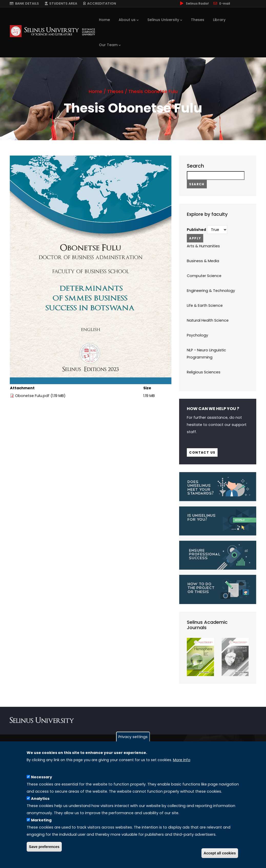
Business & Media (203, 261)
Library (219, 20)
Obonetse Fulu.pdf (32, 396)
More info (182, 760)
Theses (198, 20)
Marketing (41, 820)
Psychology (197, 335)
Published (196, 230)
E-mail (221, 3)
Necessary (42, 777)
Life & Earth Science (205, 305)
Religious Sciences (204, 372)
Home (104, 20)
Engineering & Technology (211, 291)
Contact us (202, 452)
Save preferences (44, 847)
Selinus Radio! (194, 3)
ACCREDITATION (100, 3)
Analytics (40, 799)
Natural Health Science (208, 320)
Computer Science (204, 276)
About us (129, 20)
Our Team (110, 45)
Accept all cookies (220, 853)
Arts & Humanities (203, 246)
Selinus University (165, 20)
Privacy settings (133, 737)
